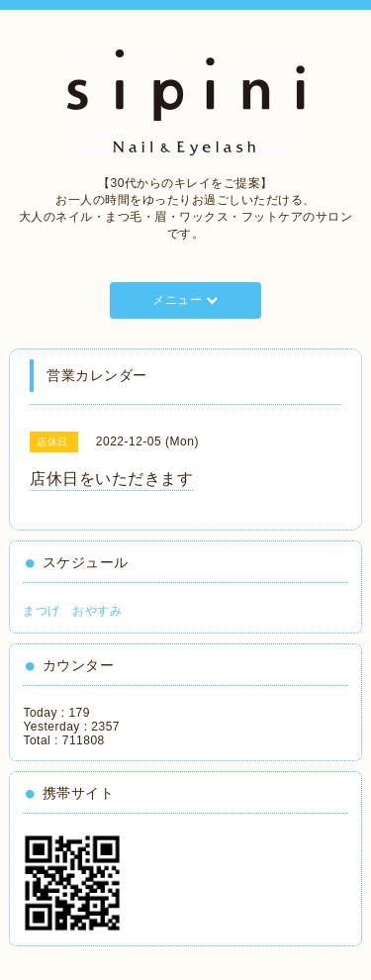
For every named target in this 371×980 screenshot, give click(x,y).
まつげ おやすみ (72, 611)
